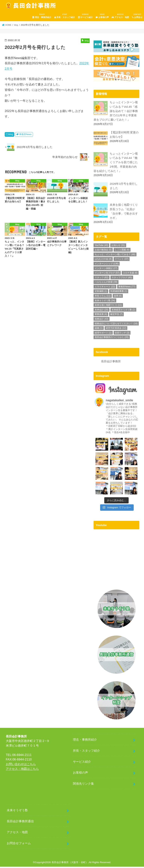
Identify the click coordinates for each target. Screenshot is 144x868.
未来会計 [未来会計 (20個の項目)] (102, 311)
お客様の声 (102, 16)
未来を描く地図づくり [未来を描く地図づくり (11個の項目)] (108, 307)
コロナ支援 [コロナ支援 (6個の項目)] (130, 274)
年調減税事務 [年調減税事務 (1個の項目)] (119, 293)
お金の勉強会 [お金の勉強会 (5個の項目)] (103, 251)
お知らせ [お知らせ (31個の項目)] (118, 247)
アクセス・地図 (120, 16)
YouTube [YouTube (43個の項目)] (101, 247)
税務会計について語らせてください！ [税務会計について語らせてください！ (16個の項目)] (116, 325)
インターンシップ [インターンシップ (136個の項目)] (107, 265)
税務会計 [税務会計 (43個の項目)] (102, 320)
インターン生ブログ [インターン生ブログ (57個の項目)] (107, 274)
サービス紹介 (85, 16)
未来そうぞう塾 (17, 811)
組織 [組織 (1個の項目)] (99, 330)
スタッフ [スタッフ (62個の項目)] (102, 279)
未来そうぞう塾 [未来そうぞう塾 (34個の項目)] (105, 302)
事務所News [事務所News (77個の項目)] (127, 288)
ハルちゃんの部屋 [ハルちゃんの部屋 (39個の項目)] (106, 283)
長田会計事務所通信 (20, 822)
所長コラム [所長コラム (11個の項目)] (103, 297)
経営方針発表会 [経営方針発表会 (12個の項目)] (116, 330)
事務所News (25, 134)
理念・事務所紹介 (42, 16)
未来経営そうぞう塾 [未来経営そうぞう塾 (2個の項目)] (123, 311)
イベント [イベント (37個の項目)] (122, 260)
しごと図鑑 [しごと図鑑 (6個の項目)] (122, 251)
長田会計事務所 (111, 363)
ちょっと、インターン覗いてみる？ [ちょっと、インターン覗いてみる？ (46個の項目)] (115, 256)
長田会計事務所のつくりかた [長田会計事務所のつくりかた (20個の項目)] (112, 339)
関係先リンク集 (83, 785)
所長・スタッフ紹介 (65, 16)
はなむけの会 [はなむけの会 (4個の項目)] (103, 260)
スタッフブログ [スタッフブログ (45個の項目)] (122, 279)
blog (11, 134)
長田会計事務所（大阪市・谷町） (70, 864)
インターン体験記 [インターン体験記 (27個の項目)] (106, 270)
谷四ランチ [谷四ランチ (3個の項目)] (122, 334)
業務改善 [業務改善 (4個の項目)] (101, 316)
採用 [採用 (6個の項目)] (118, 297)
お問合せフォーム (19, 844)
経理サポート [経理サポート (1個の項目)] (103, 334)
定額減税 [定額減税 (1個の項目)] (101, 293)
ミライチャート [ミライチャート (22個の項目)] (105, 288)
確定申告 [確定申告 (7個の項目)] (116, 316)
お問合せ (137, 16)
